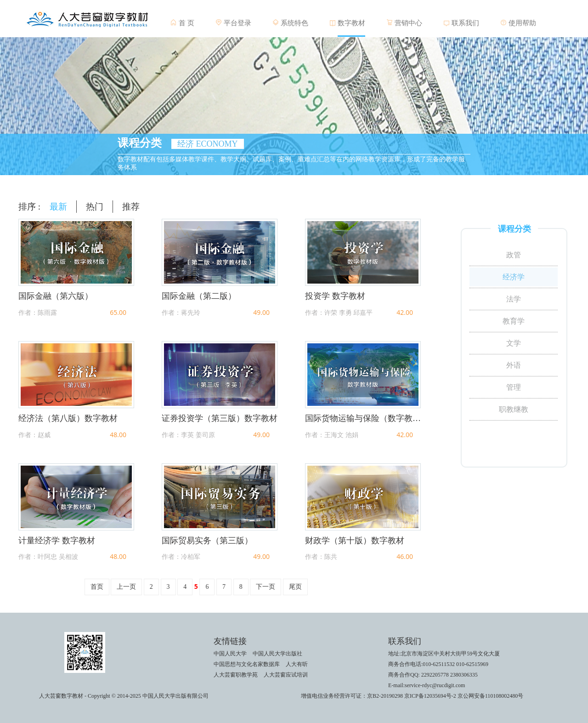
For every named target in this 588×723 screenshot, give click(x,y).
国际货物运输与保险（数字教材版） (363, 418)
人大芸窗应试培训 (286, 675)
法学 (514, 299)
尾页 (295, 587)
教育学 (514, 321)
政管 (514, 255)
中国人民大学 (230, 654)
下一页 (266, 587)
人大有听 (297, 664)
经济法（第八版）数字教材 (68, 418)
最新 (58, 207)
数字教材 (351, 23)
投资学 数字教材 (335, 296)
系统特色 (294, 23)
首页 (97, 587)
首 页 (187, 23)
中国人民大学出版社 (277, 654)
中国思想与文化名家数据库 (247, 664)
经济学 (514, 277)
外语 (514, 365)
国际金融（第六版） (56, 296)
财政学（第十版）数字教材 (355, 541)
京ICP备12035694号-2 (430, 696)
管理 (514, 387)
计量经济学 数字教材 (57, 541)
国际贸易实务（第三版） (207, 541)
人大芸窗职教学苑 (236, 675)
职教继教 (514, 409)
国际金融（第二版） (199, 296)
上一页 (126, 587)
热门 (95, 207)
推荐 (131, 207)
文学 (514, 343)
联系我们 (465, 23)
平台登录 (237, 23)
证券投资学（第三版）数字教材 (220, 418)
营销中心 (408, 23)
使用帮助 (522, 23)
